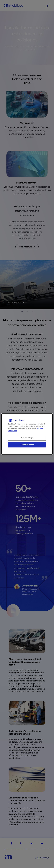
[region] (27, 434)
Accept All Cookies (27, 445)
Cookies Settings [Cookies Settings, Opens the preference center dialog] (27, 438)
